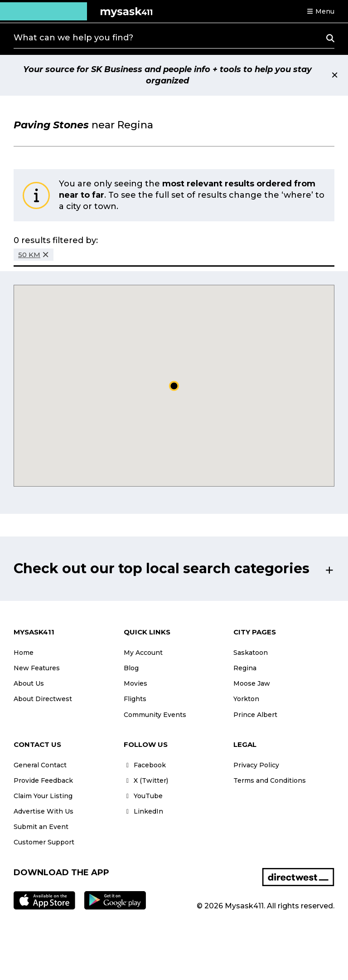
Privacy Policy (256, 765)
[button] (320, 11)
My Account (143, 653)
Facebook (145, 765)
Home (24, 653)
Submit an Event (41, 827)
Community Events (155, 715)
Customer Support (44, 842)
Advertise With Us (43, 811)
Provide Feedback (43, 780)
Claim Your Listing (43, 796)
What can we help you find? (73, 38)
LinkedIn (143, 811)
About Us (29, 683)
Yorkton (246, 699)
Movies (135, 683)
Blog (131, 668)
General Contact (40, 765)
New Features (37, 668)
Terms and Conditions (270, 780)
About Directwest (43, 699)
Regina (245, 668)
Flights (135, 699)
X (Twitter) (146, 780)
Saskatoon (251, 653)
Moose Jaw (252, 683)
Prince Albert (255, 715)
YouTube (143, 796)
